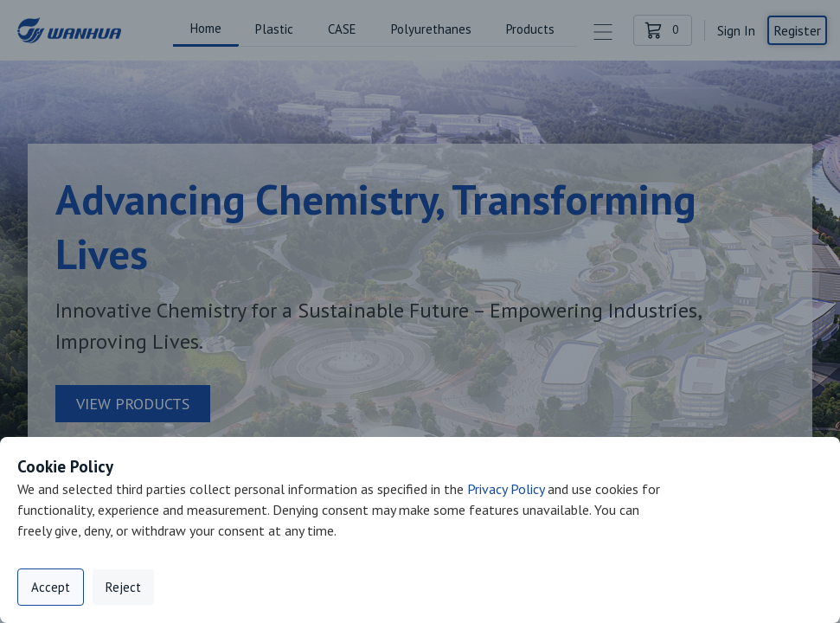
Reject (123, 587)
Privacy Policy (506, 489)
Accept (51, 587)
